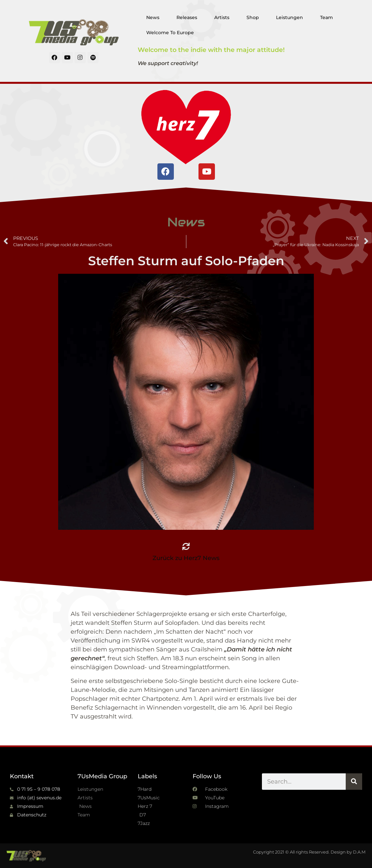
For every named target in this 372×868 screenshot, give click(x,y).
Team (326, 17)
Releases (187, 17)
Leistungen (290, 17)
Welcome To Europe (170, 33)
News (153, 17)
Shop (253, 17)
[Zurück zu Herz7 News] (186, 547)
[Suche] (354, 782)
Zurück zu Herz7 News (186, 558)
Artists (222, 17)
